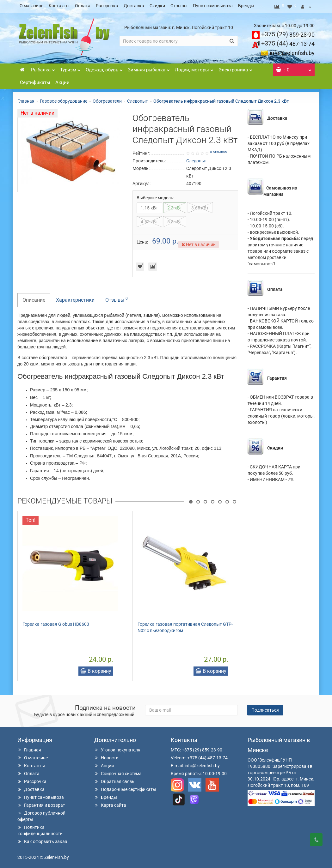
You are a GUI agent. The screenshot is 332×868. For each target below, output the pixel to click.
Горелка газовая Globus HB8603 (56, 622)
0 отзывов (218, 150)
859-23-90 (288, 33)
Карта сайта (110, 803)
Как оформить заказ (42, 840)
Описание (34, 298)
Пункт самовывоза (213, 6)
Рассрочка (107, 6)
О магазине (31, 6)
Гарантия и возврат (41, 803)
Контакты (59, 6)
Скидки (157, 6)
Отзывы (179, 6)
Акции (62, 81)
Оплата (83, 6)
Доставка (134, 6)
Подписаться (265, 708)
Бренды (246, 6)
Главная (26, 99)
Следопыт (138, 99)
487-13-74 (288, 42)
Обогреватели (107, 99)
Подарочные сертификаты (125, 787)
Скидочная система (118, 772)
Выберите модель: (155, 196)
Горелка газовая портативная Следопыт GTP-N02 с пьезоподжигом (185, 625)
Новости (106, 756)
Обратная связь (114, 780)
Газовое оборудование (64, 99)
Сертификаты (35, 81)
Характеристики (75, 298)
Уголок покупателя (117, 748)
